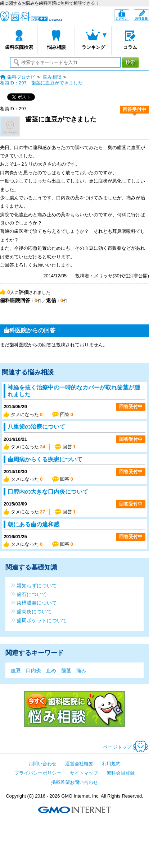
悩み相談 (57, 47)
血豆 (16, 670)
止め (51, 670)
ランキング (93, 47)
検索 (130, 62)
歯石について (32, 594)
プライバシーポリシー (38, 773)
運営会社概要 (79, 764)
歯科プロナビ (31, 16)
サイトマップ (84, 773)
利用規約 (111, 764)
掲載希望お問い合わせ (74, 782)
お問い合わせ (42, 764)
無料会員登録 (149, 13)
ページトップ (126, 747)
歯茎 (66, 670)
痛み (81, 670)
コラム (130, 47)
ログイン (129, 16)
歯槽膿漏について (37, 603)
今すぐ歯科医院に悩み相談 (74, 709)
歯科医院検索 (19, 47)
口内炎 (33, 670)
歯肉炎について (34, 611)
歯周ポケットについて (42, 620)
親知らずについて (37, 585)
